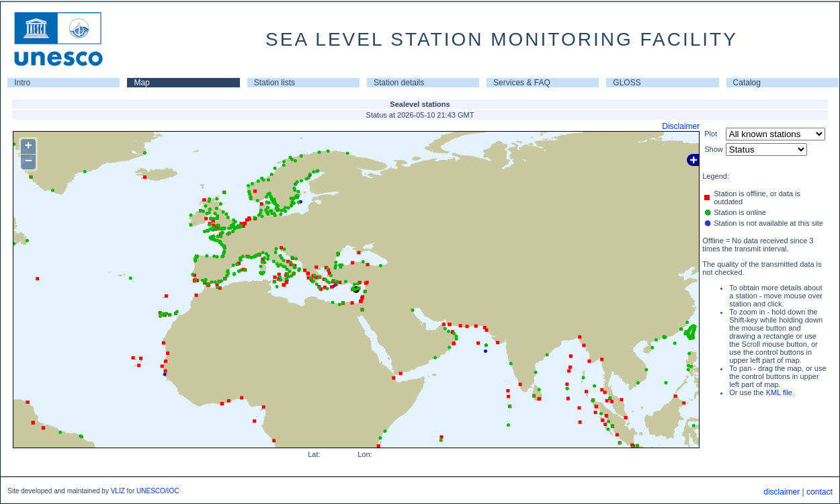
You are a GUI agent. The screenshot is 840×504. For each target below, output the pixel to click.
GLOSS (627, 83)
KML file (779, 392)
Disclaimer (681, 126)
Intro (22, 83)
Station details (399, 83)
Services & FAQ (522, 83)
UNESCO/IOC (158, 491)
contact (820, 492)
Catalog (747, 83)
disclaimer (782, 492)
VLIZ (118, 491)
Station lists (275, 83)
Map (141, 83)
